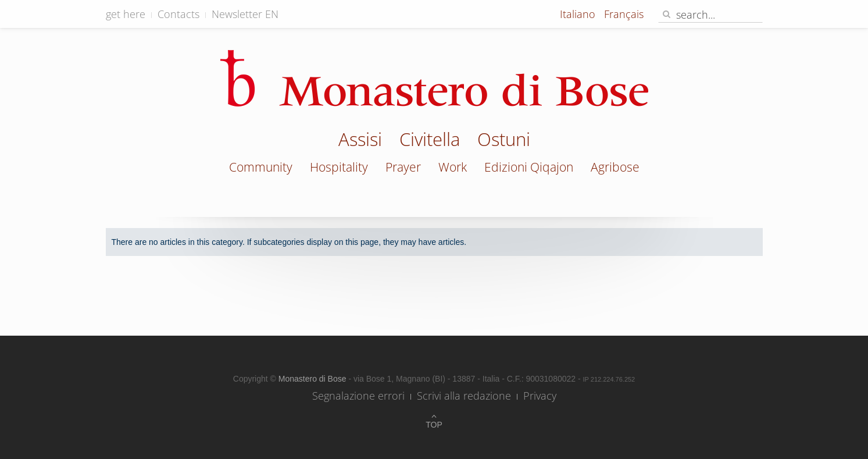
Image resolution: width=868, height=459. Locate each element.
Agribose (615, 167)
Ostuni (504, 141)
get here (126, 14)
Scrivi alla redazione (464, 396)
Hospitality (339, 167)
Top (434, 425)
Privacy (540, 396)
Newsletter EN (245, 14)
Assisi (360, 141)
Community (261, 167)
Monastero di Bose (314, 379)
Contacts (178, 14)
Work (453, 167)
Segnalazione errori (358, 396)
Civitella (430, 141)
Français (624, 14)
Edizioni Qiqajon (529, 167)
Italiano (579, 14)
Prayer (403, 167)
